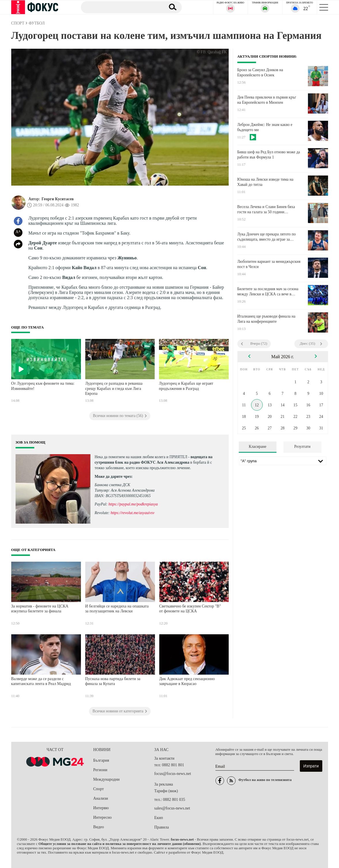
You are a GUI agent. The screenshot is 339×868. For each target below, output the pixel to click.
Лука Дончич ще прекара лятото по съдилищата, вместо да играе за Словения (267, 237)
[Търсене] (120, 7)
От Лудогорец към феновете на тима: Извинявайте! (43, 386)
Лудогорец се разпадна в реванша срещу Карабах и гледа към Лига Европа (114, 388)
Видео (99, 827)
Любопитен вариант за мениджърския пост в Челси (269, 264)
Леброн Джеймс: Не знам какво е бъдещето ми (265, 127)
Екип (159, 818)
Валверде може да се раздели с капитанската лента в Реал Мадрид (41, 681)
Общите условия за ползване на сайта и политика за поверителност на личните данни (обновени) (120, 844)
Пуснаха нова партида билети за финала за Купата (113, 681)
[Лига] (283, 461)
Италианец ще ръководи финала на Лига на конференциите (266, 319)
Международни (107, 779)
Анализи (101, 798)
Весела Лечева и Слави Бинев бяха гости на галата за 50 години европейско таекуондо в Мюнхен (266, 210)
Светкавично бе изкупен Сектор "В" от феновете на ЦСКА (190, 609)
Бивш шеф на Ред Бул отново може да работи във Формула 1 (269, 155)
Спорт (99, 789)
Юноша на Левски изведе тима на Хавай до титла (265, 182)
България (101, 760)
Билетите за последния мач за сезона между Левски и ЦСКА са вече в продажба (268, 292)
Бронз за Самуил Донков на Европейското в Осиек (260, 72)
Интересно (103, 817)
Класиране (258, 447)
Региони (100, 770)
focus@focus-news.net (173, 774)
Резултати (302, 447)
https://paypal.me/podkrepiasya (133, 504)
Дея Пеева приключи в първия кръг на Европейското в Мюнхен (267, 100)
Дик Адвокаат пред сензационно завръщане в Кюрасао (187, 681)
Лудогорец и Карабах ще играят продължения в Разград (186, 386)
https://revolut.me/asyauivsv (132, 513)
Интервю (101, 808)
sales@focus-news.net (172, 808)
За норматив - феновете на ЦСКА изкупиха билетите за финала (40, 609)
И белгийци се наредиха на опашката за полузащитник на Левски (117, 609)
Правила (162, 827)
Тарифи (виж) (166, 791)
